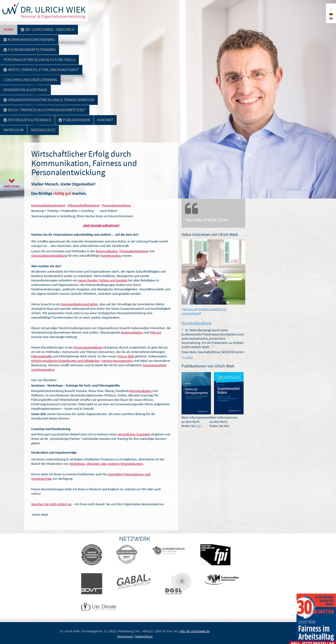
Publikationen (74, 120)
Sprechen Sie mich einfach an (51, 504)
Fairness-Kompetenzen (117, 361)
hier (198, 426)
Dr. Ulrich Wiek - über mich (48, 30)
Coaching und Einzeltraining (30, 80)
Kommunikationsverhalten (80, 304)
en (331, 18)
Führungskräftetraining (30, 50)
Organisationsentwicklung (49, 256)
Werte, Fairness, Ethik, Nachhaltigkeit (41, 70)
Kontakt (105, 120)
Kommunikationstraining (29, 40)
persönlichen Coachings (134, 434)
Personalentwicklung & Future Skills (39, 60)
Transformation (111, 256)
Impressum (14, 130)
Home (9, 30)
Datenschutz (43, 130)
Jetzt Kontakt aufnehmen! (101, 225)
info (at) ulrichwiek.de (195, 631)
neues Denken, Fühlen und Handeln (103, 280)
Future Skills (126, 356)
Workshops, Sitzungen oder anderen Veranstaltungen (106, 464)
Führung (156, 332)
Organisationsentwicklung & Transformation (49, 100)
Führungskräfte (42, 356)
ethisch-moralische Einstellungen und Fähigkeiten (65, 361)
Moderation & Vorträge (25, 90)
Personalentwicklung (116, 205)
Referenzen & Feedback (27, 120)
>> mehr (187, 357)
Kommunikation (107, 251)
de (331, 14)
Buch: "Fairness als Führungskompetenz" (45, 110)
